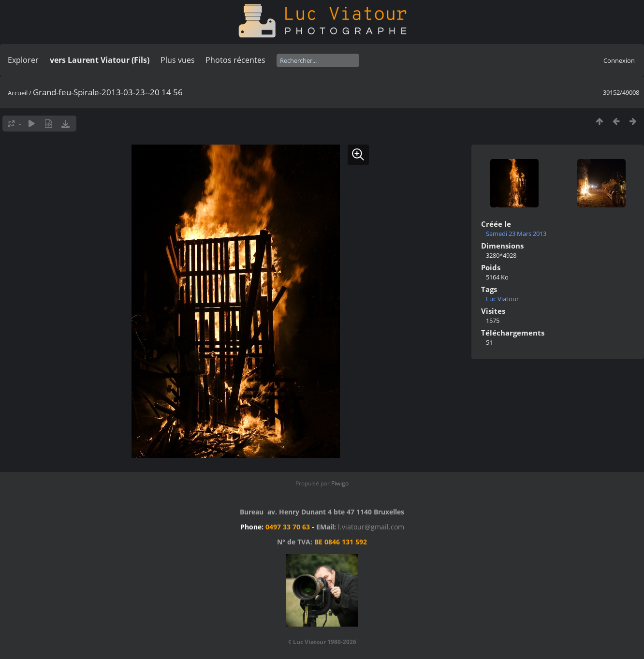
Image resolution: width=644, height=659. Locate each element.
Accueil (18, 93)
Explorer (23, 60)
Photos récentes (235, 60)
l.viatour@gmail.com (371, 527)
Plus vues (178, 60)
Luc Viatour (502, 299)
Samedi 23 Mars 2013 (516, 234)
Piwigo (340, 483)
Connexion (619, 60)
